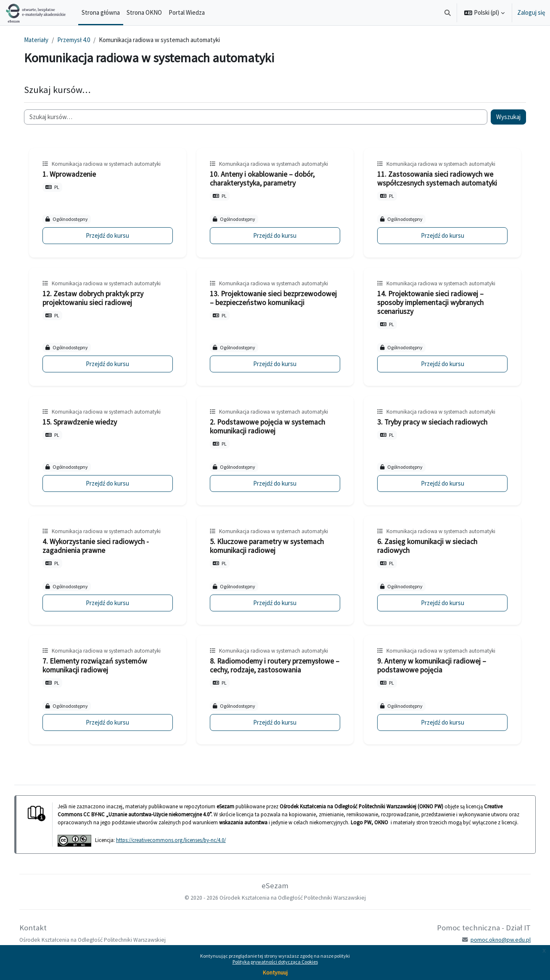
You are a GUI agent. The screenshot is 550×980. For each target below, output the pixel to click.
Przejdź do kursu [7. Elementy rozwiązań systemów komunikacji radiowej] (112, 722)
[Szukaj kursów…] (256, 117)
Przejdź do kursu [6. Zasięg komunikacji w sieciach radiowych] (438, 603)
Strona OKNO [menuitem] (144, 12)
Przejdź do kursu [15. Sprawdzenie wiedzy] (112, 483)
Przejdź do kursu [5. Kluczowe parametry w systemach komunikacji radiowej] (275, 603)
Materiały (42, 40)
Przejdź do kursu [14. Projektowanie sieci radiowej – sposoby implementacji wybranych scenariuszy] (438, 364)
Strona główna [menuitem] (101, 12)
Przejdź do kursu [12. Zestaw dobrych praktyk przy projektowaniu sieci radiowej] (112, 364)
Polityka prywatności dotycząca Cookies (275, 962)
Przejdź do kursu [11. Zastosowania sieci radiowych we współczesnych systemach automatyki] (438, 235)
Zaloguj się (531, 12)
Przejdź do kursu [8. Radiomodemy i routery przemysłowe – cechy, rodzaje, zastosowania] (275, 722)
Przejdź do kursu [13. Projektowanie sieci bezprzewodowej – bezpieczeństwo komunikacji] (275, 364)
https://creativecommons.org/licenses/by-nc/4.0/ (177, 848)
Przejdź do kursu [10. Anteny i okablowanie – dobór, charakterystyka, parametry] (275, 235)
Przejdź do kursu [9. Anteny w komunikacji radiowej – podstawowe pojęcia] (438, 722)
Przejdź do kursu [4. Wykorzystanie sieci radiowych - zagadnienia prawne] (112, 603)
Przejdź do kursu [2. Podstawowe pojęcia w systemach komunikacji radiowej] (275, 483)
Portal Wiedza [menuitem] (187, 12)
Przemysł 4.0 (79, 40)
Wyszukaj (502, 117)
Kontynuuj (275, 972)
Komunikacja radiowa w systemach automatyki (112, 164)
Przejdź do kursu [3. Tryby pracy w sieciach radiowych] (438, 483)
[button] (448, 13)
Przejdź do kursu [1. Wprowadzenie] (112, 235)
